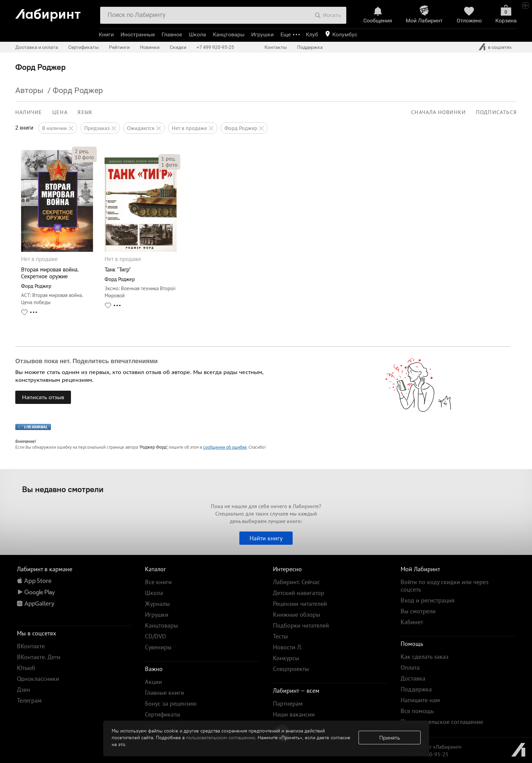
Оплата (410, 667)
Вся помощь (417, 711)
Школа (197, 34)
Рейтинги (119, 47)
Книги (106, 34)
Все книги (158, 582)
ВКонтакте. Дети (39, 657)
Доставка (413, 678)
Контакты (276, 47)
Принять (390, 738)
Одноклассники (38, 679)
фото (84, 157)
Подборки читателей (301, 625)
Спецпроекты (291, 669)
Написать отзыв (43, 397)
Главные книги (164, 693)
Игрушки (262, 34)
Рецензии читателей (300, 604)
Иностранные (138, 34)
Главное (172, 34)
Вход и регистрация (428, 600)
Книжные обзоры (297, 615)
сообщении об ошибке (225, 447)
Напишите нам (420, 700)
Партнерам (288, 703)
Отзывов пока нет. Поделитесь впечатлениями (87, 361)
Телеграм (29, 700)
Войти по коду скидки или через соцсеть (445, 586)
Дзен (24, 690)
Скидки (178, 47)
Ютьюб (26, 668)
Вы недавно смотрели (63, 489)
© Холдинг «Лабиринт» (434, 747)
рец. (82, 151)
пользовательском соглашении (221, 738)
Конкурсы (286, 658)
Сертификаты (84, 47)
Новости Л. (288, 647)
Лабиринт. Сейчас (296, 582)
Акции (153, 682)
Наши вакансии (294, 714)
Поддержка (310, 47)
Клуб (312, 34)
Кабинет (412, 622)
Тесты (280, 636)
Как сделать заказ (425, 657)
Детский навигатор (299, 593)
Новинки (150, 47)
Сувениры (158, 647)
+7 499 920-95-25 (215, 47)
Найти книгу (266, 538)
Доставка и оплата (37, 47)
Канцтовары (229, 34)
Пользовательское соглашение (442, 722)
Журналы (157, 604)
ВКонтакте (31, 646)
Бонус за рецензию (171, 703)
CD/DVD (155, 636)
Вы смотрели (418, 611)
